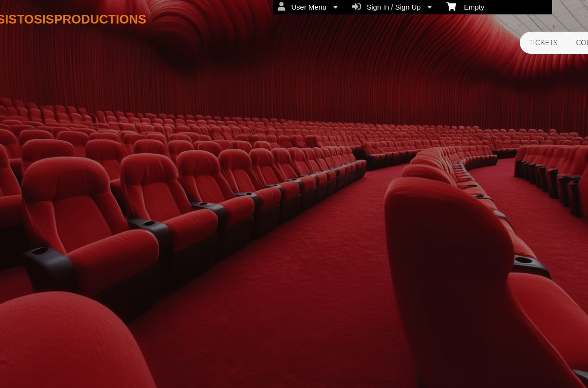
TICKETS (543, 43)
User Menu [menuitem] (308, 7)
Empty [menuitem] (465, 6)
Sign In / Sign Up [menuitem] (392, 7)
